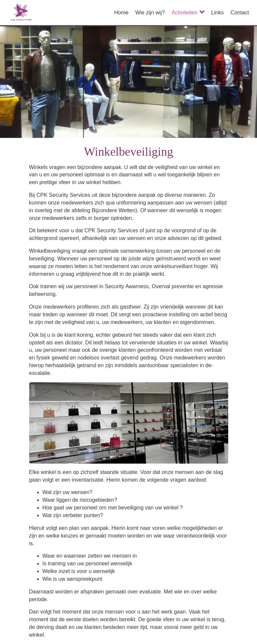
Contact (240, 13)
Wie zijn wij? (150, 13)
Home (121, 13)
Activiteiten (188, 13)
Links (217, 13)
